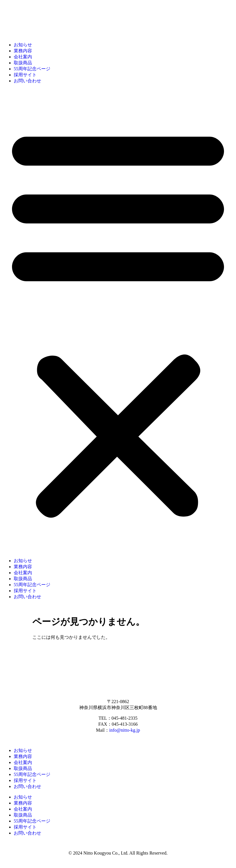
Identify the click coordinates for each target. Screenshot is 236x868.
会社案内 (23, 57)
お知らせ (23, 45)
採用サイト (25, 75)
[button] (118, 321)
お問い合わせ (27, 81)
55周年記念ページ (32, 69)
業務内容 (23, 51)
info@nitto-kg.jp (125, 730)
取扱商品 (23, 63)
